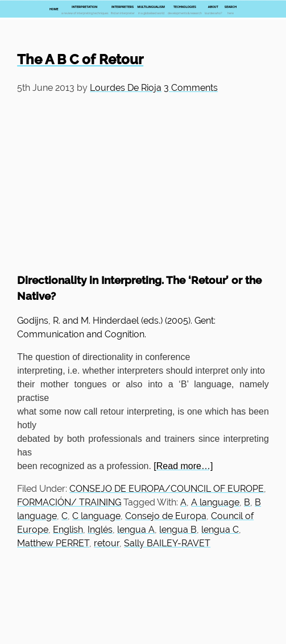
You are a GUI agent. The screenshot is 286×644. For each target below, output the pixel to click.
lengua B (178, 530)
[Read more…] (183, 466)
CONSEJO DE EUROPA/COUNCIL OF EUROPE (167, 489)
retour (107, 543)
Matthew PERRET (53, 543)
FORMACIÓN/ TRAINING (69, 502)
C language (96, 516)
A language (215, 502)
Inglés (100, 530)
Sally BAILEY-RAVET (167, 543)
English (68, 530)
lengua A (136, 530)
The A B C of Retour (80, 59)
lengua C (220, 530)
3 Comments (191, 88)
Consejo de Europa (166, 516)
